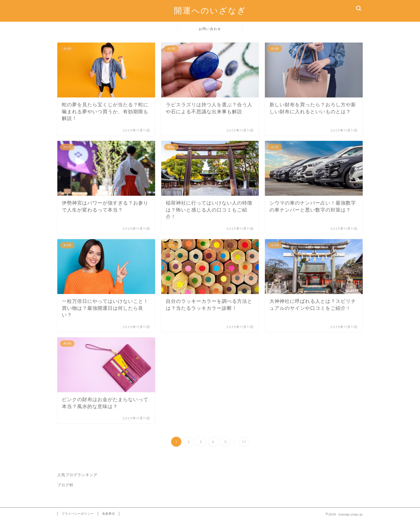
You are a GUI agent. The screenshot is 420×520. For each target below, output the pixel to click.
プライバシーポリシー (78, 514)
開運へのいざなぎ (210, 10)
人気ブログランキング (77, 475)
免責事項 (108, 514)
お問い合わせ (210, 29)
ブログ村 (65, 485)
